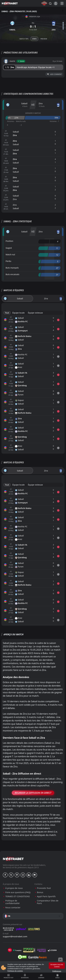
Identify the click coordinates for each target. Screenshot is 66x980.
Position (9, 241)
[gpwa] (29, 950)
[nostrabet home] (13, 859)
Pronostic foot (8, 976)
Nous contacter (13, 907)
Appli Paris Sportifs (46, 896)
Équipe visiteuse (35, 313)
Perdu (8, 261)
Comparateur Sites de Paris (48, 902)
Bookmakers (25, 976)
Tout (7, 313)
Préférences (57, 971)
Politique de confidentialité (12, 902)
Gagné (9, 248)
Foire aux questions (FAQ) (18, 892)
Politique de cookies (15, 971)
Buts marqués (12, 268)
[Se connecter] (56, 3)
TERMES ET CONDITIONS (18, 896)
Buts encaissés (12, 274)
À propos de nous (14, 888)
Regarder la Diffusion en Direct (33, 793)
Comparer (41, 976)
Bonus (58, 976)
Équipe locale (18, 313)
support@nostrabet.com (15, 936)
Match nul (10, 254)
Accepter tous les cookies (57, 966)
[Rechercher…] (50, 3)
